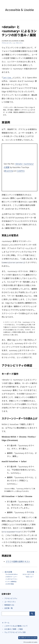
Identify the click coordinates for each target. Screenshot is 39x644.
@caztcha (9, 171)
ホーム (6, 623)
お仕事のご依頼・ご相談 (12, 629)
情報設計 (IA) (8, 605)
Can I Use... (7, 78)
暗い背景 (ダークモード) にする (28, 638)
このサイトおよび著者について (15, 626)
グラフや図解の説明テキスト (18, 561)
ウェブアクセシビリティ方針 (14, 632)
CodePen (21, 171)
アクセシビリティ (7, 43)
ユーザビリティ (18, 43)
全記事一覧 (7, 608)
